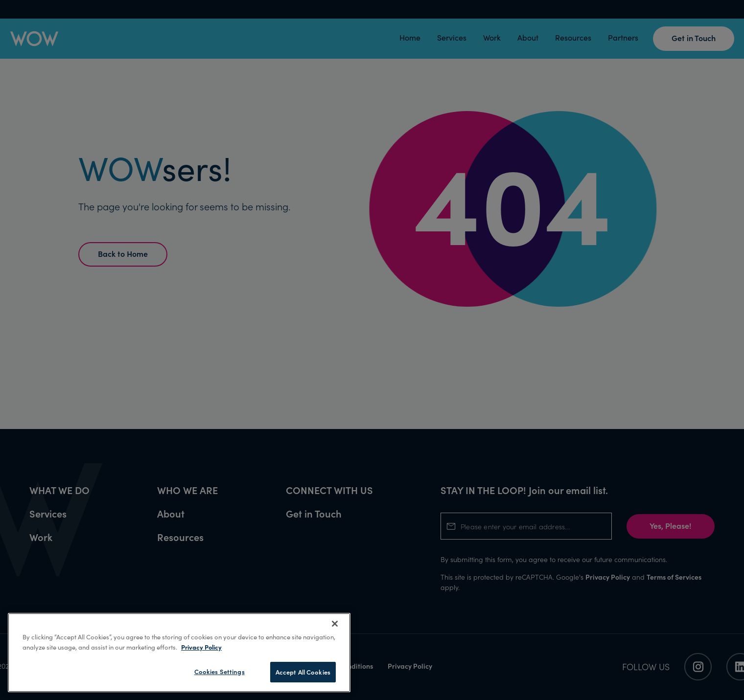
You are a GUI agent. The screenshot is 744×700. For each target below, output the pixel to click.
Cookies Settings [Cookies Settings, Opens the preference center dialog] (220, 671)
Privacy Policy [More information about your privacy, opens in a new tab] (201, 647)
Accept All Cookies (303, 672)
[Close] (335, 624)
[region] (179, 653)
